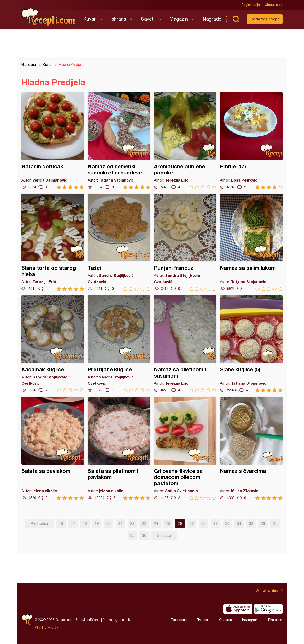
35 (132, 535)
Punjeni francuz (185, 242)
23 (144, 523)
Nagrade (212, 19)
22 (132, 523)
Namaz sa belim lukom (251, 242)
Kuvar (89, 19)
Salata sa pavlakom (53, 448)
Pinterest (275, 620)
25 (168, 523)
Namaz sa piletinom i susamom (185, 344)
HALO (53, 628)
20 (109, 523)
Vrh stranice (267, 590)
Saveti (148, 19)
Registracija (251, 5)
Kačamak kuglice (53, 344)
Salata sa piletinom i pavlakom (119, 448)
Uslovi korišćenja (88, 620)
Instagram (250, 620)
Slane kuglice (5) (251, 344)
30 (227, 523)
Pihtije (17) (251, 141)
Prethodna (39, 523)
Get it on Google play (268, 609)
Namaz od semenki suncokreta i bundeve (119, 141)
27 (192, 523)
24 (156, 523)
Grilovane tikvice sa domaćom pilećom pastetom (185, 448)
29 (215, 523)
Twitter (203, 620)
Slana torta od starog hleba (53, 242)
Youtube (225, 620)
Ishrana (118, 19)
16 (61, 523)
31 (239, 523)
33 (263, 523)
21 (120, 523)
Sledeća (164, 535)
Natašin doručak (53, 141)
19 (97, 523)
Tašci (119, 242)
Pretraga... (236, 19)
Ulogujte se (274, 5)
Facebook (179, 620)
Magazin (179, 19)
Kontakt (125, 620)
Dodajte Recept (265, 19)
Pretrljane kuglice (119, 344)
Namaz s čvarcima (251, 448)
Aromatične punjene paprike (185, 141)
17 (73, 523)
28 (204, 523)
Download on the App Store (238, 609)
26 (180, 523)
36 (144, 535)
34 (275, 523)
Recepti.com (49, 17)
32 (251, 523)
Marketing (110, 620)
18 (85, 523)
